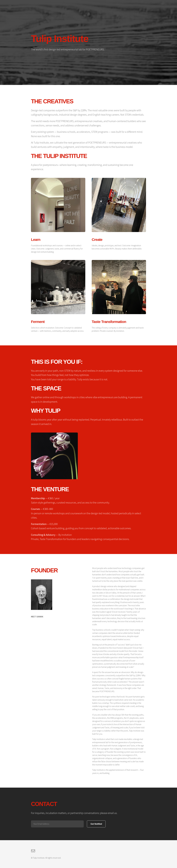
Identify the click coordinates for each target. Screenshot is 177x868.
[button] (33, 851)
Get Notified (96, 824)
